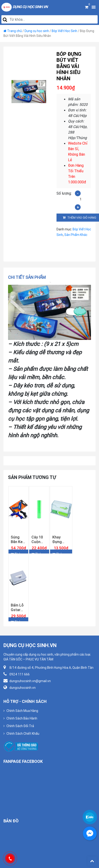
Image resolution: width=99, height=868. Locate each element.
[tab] (28, 277)
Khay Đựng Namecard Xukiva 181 (61, 539)
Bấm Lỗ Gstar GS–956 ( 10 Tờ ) (18, 607)
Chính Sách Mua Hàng (22, 711)
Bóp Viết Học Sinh (64, 31)
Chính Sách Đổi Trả (20, 726)
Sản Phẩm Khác (76, 235)
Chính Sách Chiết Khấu (23, 734)
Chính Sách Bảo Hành (22, 718)
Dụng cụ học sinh (37, 31)
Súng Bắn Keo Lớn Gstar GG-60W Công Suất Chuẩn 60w (18, 539)
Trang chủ (14, 31)
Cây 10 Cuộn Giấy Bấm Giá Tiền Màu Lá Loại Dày (39, 539)
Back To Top (92, 861)
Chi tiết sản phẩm (27, 277)
